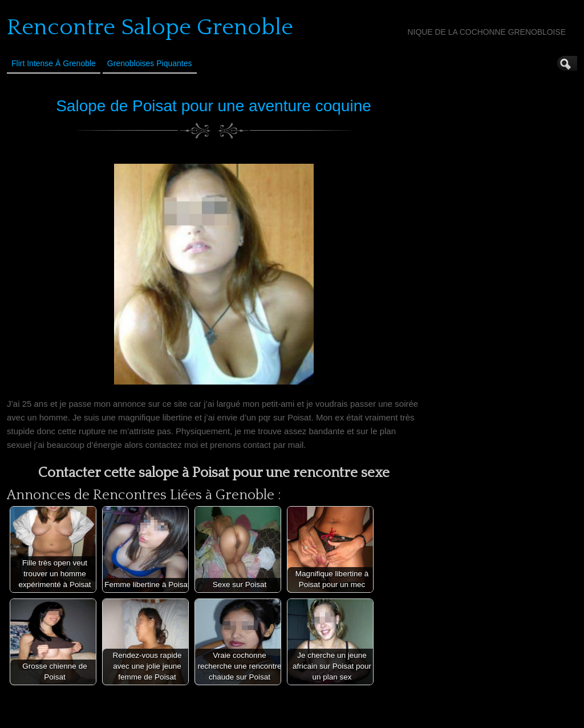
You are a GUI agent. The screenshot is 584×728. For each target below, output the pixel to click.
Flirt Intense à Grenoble (54, 63)
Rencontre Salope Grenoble (150, 27)
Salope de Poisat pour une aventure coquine (214, 106)
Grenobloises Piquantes (150, 63)
